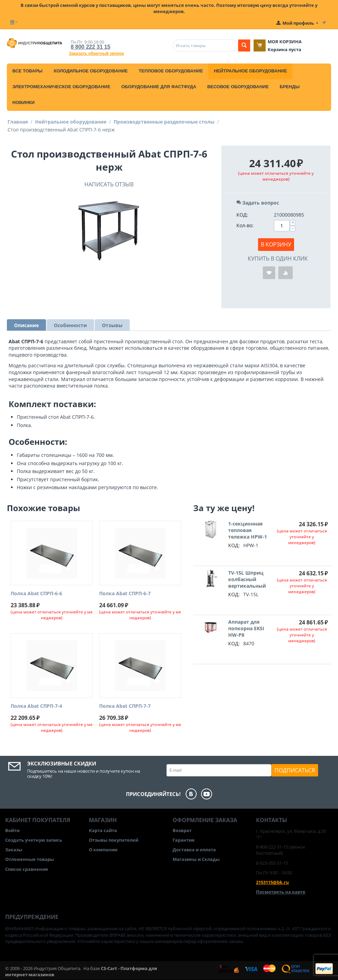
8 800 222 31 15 (91, 47)
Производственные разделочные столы (164, 122)
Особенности (70, 325)
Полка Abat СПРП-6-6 (36, 594)
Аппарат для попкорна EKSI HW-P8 (246, 628)
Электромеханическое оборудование (61, 87)
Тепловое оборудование (171, 71)
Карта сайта (103, 830)
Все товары (27, 71)
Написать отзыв (109, 184)
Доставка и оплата (194, 850)
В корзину (276, 244)
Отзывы (112, 325)
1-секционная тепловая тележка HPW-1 (248, 530)
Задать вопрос (258, 203)
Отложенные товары (30, 859)
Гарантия (184, 840)
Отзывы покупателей (114, 840)
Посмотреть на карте (281, 892)
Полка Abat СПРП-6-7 (125, 594)
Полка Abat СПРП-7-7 (125, 706)
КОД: (242, 215)
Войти (12, 830)
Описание (26, 325)
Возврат (182, 830)
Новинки (24, 102)
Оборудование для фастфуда (159, 87)
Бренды (290, 87)
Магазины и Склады (196, 859)
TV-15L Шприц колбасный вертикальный (247, 579)
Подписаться (295, 770)
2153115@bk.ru (272, 882)
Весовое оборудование (238, 87)
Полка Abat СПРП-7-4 (36, 706)
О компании (103, 850)
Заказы (14, 850)
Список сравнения (27, 869)
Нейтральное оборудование (250, 71)
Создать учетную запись (34, 840)
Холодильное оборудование (91, 71)
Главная (18, 122)
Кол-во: (245, 225)
